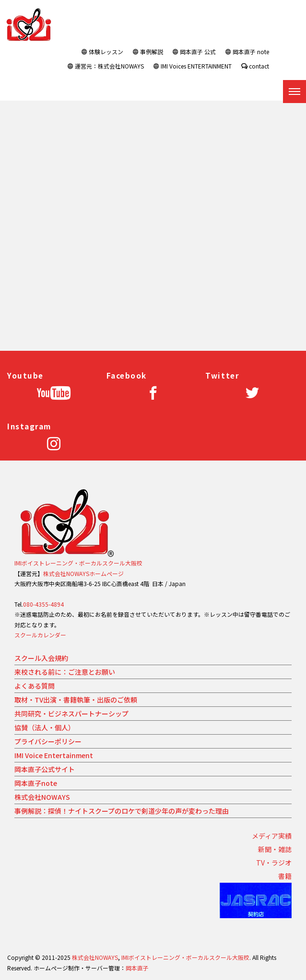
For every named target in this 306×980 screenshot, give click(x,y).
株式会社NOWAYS (42, 797)
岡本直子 (137, 968)
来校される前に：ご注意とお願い (65, 672)
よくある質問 (35, 686)
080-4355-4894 (43, 604)
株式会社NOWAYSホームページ (83, 573)
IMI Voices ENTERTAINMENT (193, 66)
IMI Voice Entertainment (54, 755)
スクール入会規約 (41, 658)
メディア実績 (272, 836)
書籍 (285, 876)
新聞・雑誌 (275, 849)
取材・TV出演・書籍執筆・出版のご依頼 (76, 700)
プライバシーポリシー (48, 741)
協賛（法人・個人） (45, 727)
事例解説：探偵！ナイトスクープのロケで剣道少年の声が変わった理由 (122, 811)
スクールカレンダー (40, 635)
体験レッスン (102, 52)
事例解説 (148, 52)
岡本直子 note (247, 52)
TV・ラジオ (274, 863)
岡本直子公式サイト (45, 769)
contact (255, 66)
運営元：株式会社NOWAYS (106, 66)
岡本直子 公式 (194, 52)
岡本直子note (36, 783)
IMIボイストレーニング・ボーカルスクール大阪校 (78, 563)
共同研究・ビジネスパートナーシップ (71, 714)
